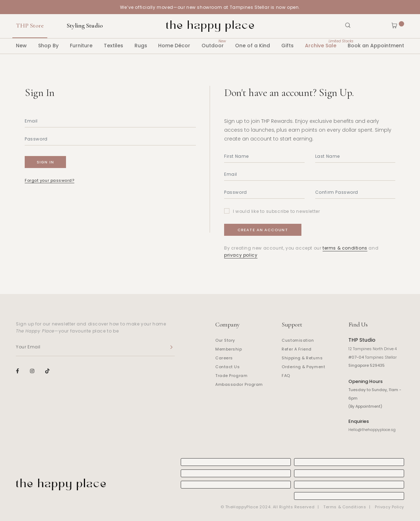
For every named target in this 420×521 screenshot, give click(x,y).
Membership (229, 349)
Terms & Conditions (345, 507)
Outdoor (213, 44)
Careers (224, 358)
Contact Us (228, 367)
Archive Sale (321, 44)
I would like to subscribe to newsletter (276, 211)
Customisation (298, 340)
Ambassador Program (239, 384)
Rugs (141, 46)
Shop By (48, 46)
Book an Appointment (376, 46)
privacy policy (241, 255)
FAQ (286, 376)
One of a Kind (253, 46)
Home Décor (174, 46)
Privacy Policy (389, 507)
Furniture (81, 46)
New (21, 46)
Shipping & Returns (302, 358)
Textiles (113, 46)
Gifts (287, 46)
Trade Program (231, 376)
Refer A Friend (297, 349)
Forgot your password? (50, 180)
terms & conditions (345, 248)
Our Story (225, 340)
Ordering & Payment (303, 367)
